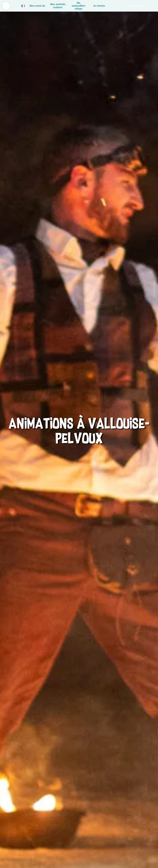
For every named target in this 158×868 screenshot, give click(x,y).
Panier (112, 6)
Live (152, 6)
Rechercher (119, 6)
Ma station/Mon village (78, 6)
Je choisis (99, 6)
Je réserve (135, 6)
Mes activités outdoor (58, 6)
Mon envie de (37, 6)
